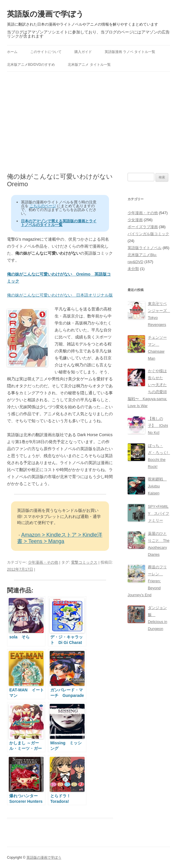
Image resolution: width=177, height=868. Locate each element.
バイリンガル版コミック (148, 234)
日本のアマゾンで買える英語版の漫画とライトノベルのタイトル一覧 (59, 223)
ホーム (12, 52)
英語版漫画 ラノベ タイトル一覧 (130, 52)
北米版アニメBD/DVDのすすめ (31, 65)
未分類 (133, 269)
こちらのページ (43, 206)
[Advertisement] (88, 122)
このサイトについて (46, 52)
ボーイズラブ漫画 (143, 227)
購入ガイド (83, 52)
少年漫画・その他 (43, 562)
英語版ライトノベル (145, 248)
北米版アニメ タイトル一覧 (89, 65)
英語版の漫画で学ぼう (45, 14)
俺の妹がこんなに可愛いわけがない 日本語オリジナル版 (60, 295)
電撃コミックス (84, 562)
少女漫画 (135, 220)
